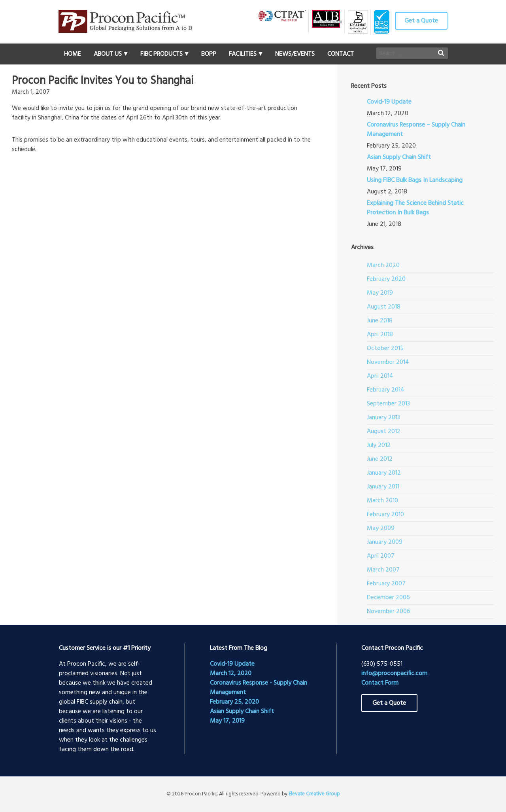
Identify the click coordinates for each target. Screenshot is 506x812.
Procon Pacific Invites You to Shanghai (103, 81)
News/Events (295, 54)
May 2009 (381, 528)
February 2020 (386, 279)
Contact (341, 54)
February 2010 (385, 515)
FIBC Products (161, 54)
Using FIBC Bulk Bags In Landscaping (415, 180)
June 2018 (380, 321)
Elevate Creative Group (314, 794)
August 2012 (384, 432)
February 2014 (386, 390)
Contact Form (380, 683)
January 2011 (383, 487)
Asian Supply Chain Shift (399, 157)
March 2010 (382, 501)
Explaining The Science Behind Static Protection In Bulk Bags (415, 208)
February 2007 (386, 584)
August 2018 (384, 307)
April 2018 (380, 335)
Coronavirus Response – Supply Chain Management (416, 130)
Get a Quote (421, 21)
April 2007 (381, 556)
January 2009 (385, 542)
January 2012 (384, 473)
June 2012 (380, 459)
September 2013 (388, 404)
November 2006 (389, 611)
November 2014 (388, 362)
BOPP (209, 54)
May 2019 (380, 293)
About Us (108, 54)
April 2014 (380, 376)
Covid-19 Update (389, 102)
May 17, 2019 (227, 721)
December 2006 (388, 598)
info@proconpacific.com (394, 674)
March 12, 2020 (231, 674)
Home (73, 54)
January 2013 (383, 418)
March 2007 (383, 570)
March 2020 (383, 265)
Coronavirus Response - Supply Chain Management (259, 688)
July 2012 (379, 445)
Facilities (243, 54)
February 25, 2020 (234, 702)
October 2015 (385, 348)
